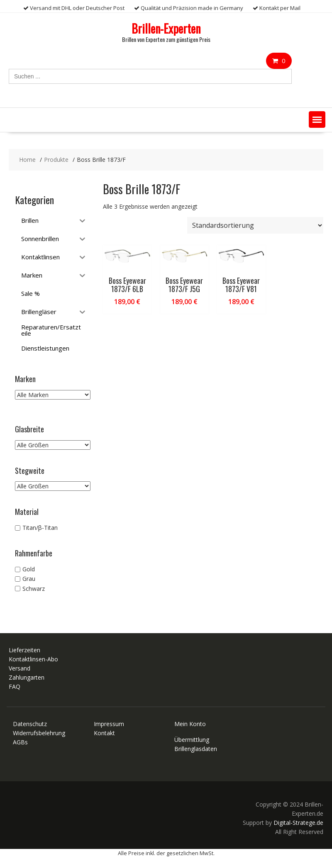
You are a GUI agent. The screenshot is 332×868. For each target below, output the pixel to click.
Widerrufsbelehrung (39, 733)
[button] (317, 119)
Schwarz (34, 589)
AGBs (20, 742)
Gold (29, 569)
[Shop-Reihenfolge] (255, 225)
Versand (20, 668)
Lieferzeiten (24, 650)
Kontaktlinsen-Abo (33, 659)
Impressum (109, 724)
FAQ (15, 686)
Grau (29, 579)
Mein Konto (190, 724)
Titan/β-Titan (40, 528)
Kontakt (104, 733)
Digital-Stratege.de (298, 823)
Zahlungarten (27, 677)
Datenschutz (30, 724)
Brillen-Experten (166, 28)
